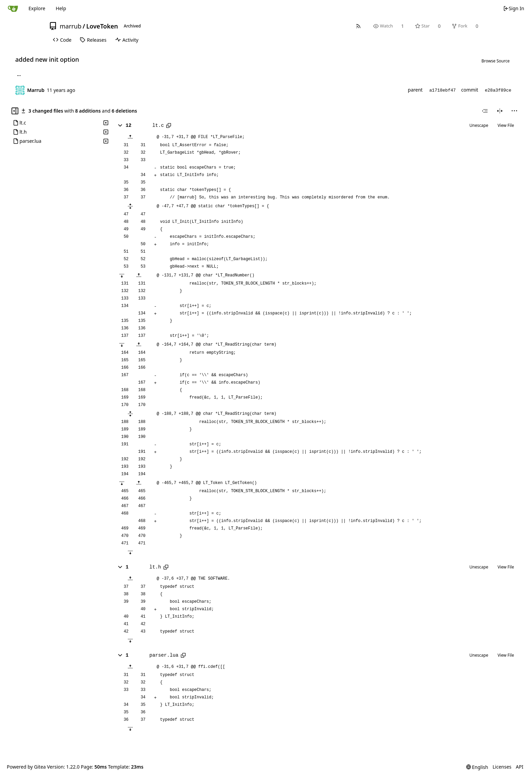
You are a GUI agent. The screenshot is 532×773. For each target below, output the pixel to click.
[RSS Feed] (358, 26)
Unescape (479, 125)
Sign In (514, 8)
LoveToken (102, 26)
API (519, 767)
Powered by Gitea (26, 767)
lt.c (158, 125)
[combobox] (485, 111)
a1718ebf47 (442, 90)
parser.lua (164, 655)
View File (506, 125)
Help (61, 8)
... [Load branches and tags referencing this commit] (19, 75)
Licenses (502, 767)
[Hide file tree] (15, 111)
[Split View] (500, 111)
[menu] (514, 111)
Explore (37, 8)
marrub (71, 26)
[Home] (13, 8)
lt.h (155, 567)
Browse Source (496, 61)
